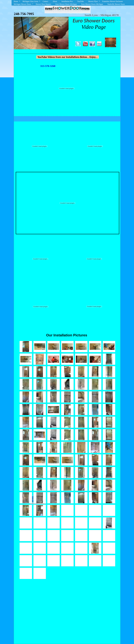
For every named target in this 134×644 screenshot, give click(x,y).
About (55, 1)
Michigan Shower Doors (22, 4)
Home (16, 1)
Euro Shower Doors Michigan (66, 4)
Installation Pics (67, 1)
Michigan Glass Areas (30, 1)
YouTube (81, 1)
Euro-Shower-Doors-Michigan (92, 4)
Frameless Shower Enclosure (113, 1)
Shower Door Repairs (43, 4)
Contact (45, 1)
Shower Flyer (93, 1)
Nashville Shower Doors (116, 4)
